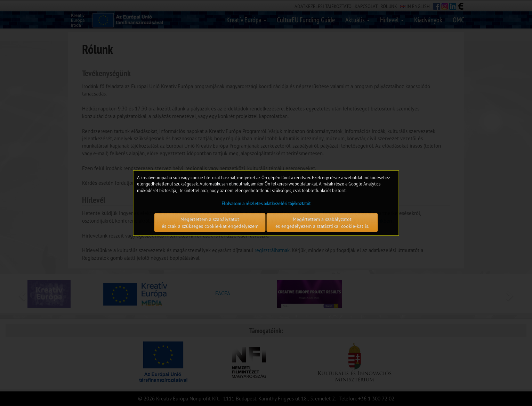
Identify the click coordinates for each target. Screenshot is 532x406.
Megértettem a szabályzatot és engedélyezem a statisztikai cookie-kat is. (322, 223)
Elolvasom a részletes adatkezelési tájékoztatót (266, 204)
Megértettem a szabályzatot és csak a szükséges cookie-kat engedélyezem (210, 223)
